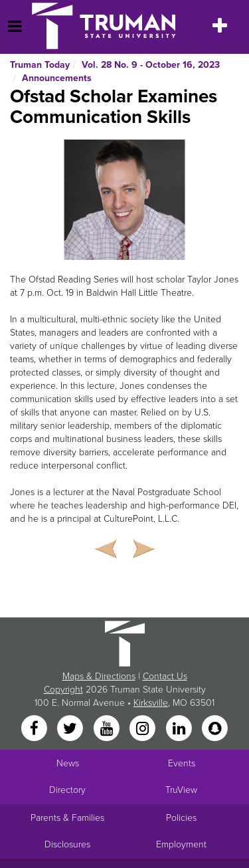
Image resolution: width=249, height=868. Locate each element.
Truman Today (40, 65)
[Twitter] (72, 729)
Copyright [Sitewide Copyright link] (63, 690)
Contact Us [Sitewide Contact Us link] (165, 676)
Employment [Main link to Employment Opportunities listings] (181, 844)
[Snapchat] (214, 729)
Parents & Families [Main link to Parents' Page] (67, 818)
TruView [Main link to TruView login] (181, 790)
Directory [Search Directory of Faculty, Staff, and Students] (67, 790)
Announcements (57, 78)
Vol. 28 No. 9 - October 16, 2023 (151, 65)
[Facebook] (35, 729)
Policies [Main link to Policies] (181, 818)
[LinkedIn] (180, 729)
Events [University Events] (182, 763)
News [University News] (68, 763)
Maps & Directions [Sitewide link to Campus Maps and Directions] (99, 676)
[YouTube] (108, 729)
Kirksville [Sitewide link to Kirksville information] (151, 703)
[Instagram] (144, 729)
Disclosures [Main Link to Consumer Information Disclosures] (67, 844)
